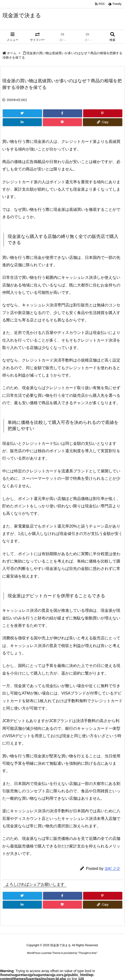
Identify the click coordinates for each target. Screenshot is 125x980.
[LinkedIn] (22, 122)
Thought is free (87, 953)
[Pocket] (62, 122)
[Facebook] (63, 113)
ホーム (12, 53)
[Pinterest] (103, 113)
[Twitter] (22, 113)
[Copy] (103, 122)
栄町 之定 (112, 869)
